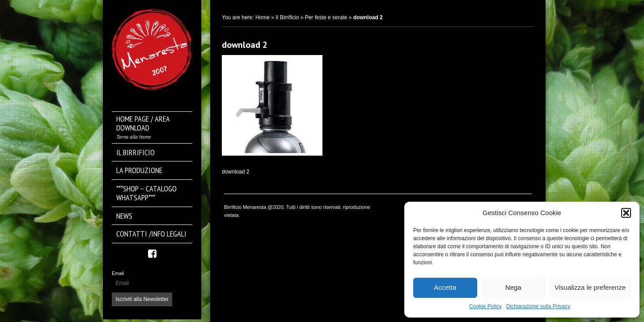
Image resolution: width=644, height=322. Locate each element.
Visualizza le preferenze (590, 287)
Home (263, 17)
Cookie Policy (485, 306)
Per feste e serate (326, 17)
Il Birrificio (287, 17)
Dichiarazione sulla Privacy (538, 306)
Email (118, 273)
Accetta (445, 287)
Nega (513, 287)
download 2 (245, 45)
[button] (626, 213)
